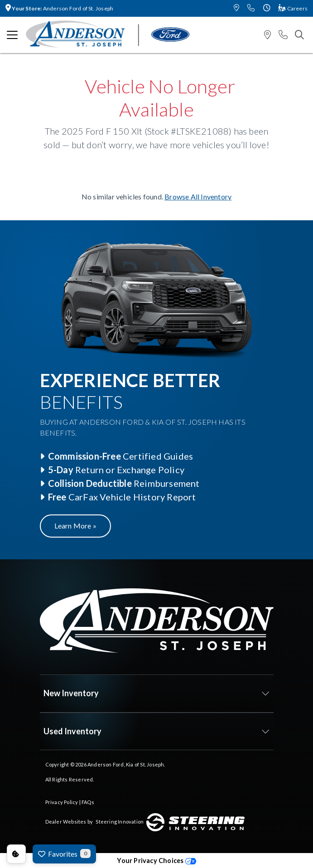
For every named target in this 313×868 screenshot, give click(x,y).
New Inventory (71, 693)
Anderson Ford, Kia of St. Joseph (126, 764)
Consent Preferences (16, 854)
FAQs (88, 802)
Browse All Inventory (198, 196)
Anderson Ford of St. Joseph (59, 8)
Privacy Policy (62, 802)
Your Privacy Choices (156, 861)
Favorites (64, 853)
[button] (236, 8)
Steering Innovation (120, 822)
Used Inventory (72, 731)
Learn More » (75, 526)
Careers (293, 8)
